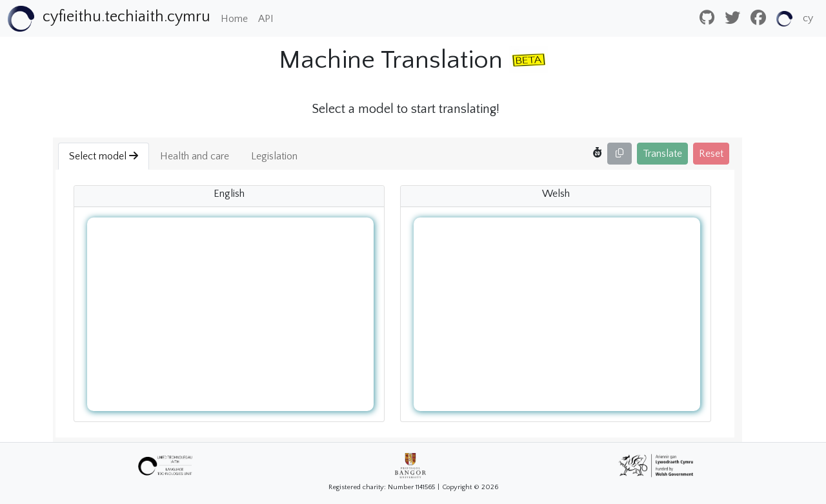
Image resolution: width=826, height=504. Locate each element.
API (266, 19)
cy (808, 18)
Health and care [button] (195, 156)
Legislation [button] (274, 156)
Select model (104, 156)
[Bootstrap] (109, 18)
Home (234, 19)
